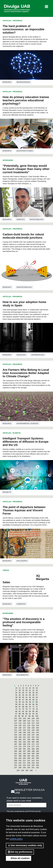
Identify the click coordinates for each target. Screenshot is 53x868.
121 (24, 725)
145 (24, 735)
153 (33, 737)
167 (16, 744)
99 (33, 716)
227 (16, 768)
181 (24, 749)
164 (29, 742)
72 (37, 707)
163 (24, 742)
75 (23, 709)
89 (23, 714)
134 (29, 730)
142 (37, 732)
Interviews (8, 160)
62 (26, 704)
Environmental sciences (27, 424)
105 (33, 718)
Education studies (25, 151)
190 (37, 751)
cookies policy (16, 839)
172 (37, 744)
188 (29, 751)
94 (16, 716)
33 (23, 695)
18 (20, 690)
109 (24, 721)
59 (16, 704)
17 (16, 690)
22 (33, 690)
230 (29, 768)
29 (33, 693)
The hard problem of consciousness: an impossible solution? (23, 29)
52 (16, 702)
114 (20, 723)
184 (37, 749)
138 (20, 732)
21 (30, 690)
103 (24, 718)
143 (16, 735)
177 (33, 746)
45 (16, 700)
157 (24, 739)
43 (33, 697)
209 (16, 761)
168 (20, 744)
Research (7, 82)
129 (33, 728)
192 (20, 754)
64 (33, 704)
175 (24, 746)
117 (33, 723)
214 (37, 761)
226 (37, 765)
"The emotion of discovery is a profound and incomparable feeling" (24, 622)
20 (26, 690)
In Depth (17, 433)
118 (37, 723)
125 (16, 728)
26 (23, 693)
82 (23, 711)
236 (31, 770)
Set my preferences (20, 852)
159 (33, 739)
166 (37, 742)
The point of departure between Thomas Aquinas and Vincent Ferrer (24, 510)
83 (26, 711)
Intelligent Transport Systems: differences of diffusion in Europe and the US (26, 442)
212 (29, 761)
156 (20, 739)
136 (37, 730)
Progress (18, 21)
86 (37, 711)
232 (37, 768)
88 (20, 714)
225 (33, 765)
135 (33, 730)
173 (16, 746)
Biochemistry (23, 675)
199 (24, 756)
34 (26, 695)
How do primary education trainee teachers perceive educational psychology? (26, 100)
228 (20, 768)
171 (33, 744)
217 (24, 763)
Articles (7, 21)
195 (33, 754)
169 (24, 744)
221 (16, 765)
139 (24, 732)
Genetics (21, 220)
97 (26, 716)
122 (29, 725)
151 (24, 737)
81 (20, 711)
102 (20, 718)
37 (37, 695)
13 (26, 688)
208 (37, 758)
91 (30, 714)
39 (20, 697)
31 (16, 695)
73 (16, 709)
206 (29, 758)
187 (24, 751)
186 (20, 751)
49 (30, 700)
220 (37, 763)
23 (37, 690)
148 (37, 735)
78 (33, 709)
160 (37, 739)
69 (26, 707)
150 (20, 737)
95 (19, 716)
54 (23, 702)
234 (23, 770)
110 (29, 721)
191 (16, 754)
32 (20, 695)
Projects (7, 492)
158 (29, 739)
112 (37, 721)
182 (29, 749)
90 (26, 714)
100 (37, 716)
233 (18, 770)
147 (33, 735)
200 (29, 756)
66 (16, 707)
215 (16, 763)
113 (16, 723)
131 (16, 730)
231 (33, 768)
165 (33, 742)
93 (37, 714)
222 (20, 765)
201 (33, 756)
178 (37, 746)
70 (30, 707)
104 (29, 718)
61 (23, 704)
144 (20, 735)
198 (20, 756)
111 (33, 721)
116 (29, 723)
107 (16, 721)
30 (37, 693)
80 (16, 711)
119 (16, 725)
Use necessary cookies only (25, 846)
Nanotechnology (24, 287)
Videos (6, 570)
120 (20, 725)
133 (24, 730)
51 (37, 700)
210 (20, 761)
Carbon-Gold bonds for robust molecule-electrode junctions (23, 236)
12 (23, 688)
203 (16, 758)
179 (16, 749)
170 (29, 744)
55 (27, 702)
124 (37, 725)
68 (23, 707)
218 (29, 763)
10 (16, 688)
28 (30, 693)
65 (37, 704)
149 (16, 737)
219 (33, 763)
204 (20, 758)
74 (20, 709)
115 (24, 723)
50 (33, 700)
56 (30, 702)
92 (33, 714)
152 (29, 737)
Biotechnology (37, 220)
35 (30, 695)
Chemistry (21, 604)
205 (24, 758)
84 (30, 711)
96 (23, 716)
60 (20, 704)
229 (24, 768)
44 (37, 697)
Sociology (21, 355)
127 (24, 728)
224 (29, 765)
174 (20, 746)
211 (24, 761)
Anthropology (38, 355)
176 (29, 746)
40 (23, 697)
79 (37, 709)
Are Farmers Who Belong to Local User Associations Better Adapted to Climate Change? (26, 373)
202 (37, 756)
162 (20, 742)
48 (26, 700)
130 (37, 728)
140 (29, 732)
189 (33, 751)
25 (20, 693)
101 (16, 718)
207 (33, 758)
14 (30, 688)
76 (26, 709)
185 (16, 751)
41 (26, 697)
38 (16, 697)
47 (23, 700)
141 (33, 732)
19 (23, 690)
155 (16, 739)
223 (24, 765)
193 (24, 754)
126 (20, 728)
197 (16, 756)
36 (33, 695)
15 (33, 688)
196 (37, 754)
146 (29, 735)
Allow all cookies (19, 858)
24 (16, 693)
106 (37, 718)
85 (33, 711)
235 (27, 770)
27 (26, 693)
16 (37, 688)
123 (33, 725)
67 (20, 707)
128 (29, 728)
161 (16, 742)
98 (29, 716)
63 (30, 704)
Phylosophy (22, 561)
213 (33, 761)
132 (20, 730)
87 (16, 714)
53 (20, 702)
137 (16, 732)
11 (20, 688)
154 (37, 737)
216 (20, 763)
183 (33, 749)
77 (30, 709)
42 (30, 697)
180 (20, 749)
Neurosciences (23, 82)
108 (20, 721)
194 (29, 754)
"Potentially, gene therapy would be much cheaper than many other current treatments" (26, 169)
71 (33, 707)
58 (37, 702)
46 (20, 700)
